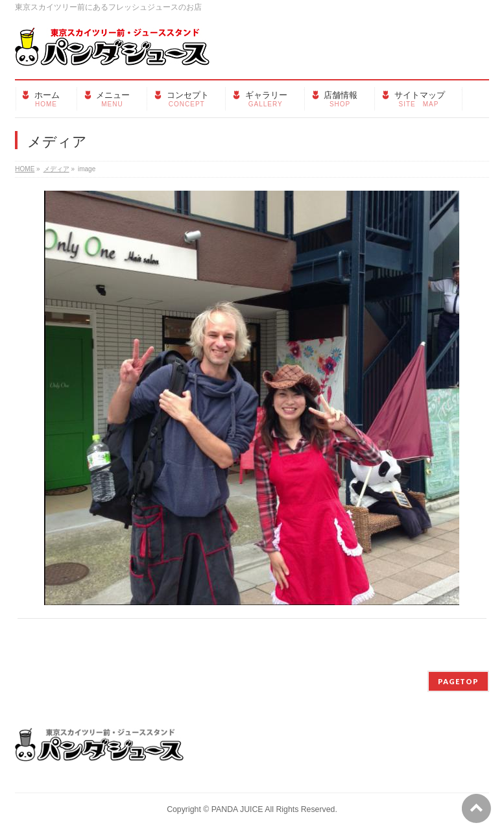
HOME (25, 169)
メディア (56, 169)
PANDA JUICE (237, 809)
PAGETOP (458, 681)
